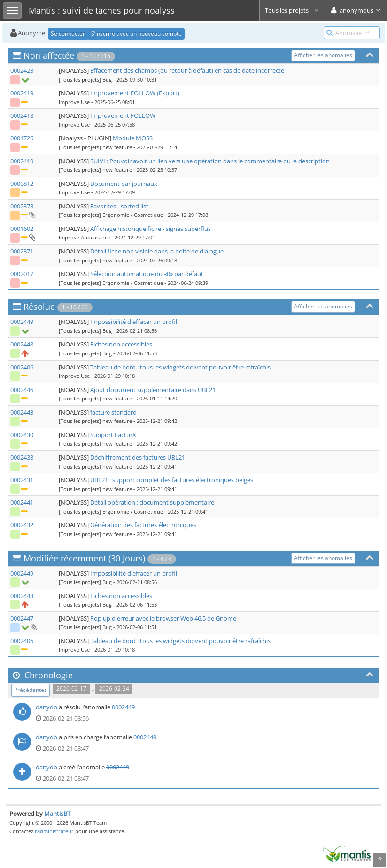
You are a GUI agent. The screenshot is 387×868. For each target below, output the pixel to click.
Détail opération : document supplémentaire (152, 502)
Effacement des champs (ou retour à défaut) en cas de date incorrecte (187, 70)
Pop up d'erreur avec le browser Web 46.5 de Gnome (163, 618)
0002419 (22, 93)
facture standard (113, 412)
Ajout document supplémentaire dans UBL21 (153, 390)
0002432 (22, 525)
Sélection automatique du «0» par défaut (147, 274)
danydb (46, 707)
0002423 (22, 70)
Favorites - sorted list (119, 206)
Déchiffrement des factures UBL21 (138, 457)
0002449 (22, 322)
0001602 (22, 229)
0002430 (22, 435)
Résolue (39, 307)
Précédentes (31, 690)
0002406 (22, 367)
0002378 (22, 206)
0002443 (22, 412)
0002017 (22, 274)
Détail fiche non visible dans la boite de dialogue (157, 251)
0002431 (22, 480)
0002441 (22, 502)
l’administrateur (54, 831)
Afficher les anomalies (323, 55)
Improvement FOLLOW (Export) (135, 93)
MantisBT (57, 814)
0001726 (22, 138)
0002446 (22, 390)
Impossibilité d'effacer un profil (134, 322)
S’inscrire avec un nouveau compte (136, 34)
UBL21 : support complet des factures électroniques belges (172, 480)
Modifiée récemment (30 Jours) (84, 558)
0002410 (22, 161)
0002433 (22, 457)
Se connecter (68, 34)
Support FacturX (113, 435)
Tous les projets (292, 10)
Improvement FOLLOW (123, 115)
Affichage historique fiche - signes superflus (151, 229)
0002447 (22, 618)
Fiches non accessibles (121, 344)
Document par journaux (124, 184)
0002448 (22, 344)
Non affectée (49, 55)
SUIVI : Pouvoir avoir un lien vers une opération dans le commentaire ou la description (210, 161)
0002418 (22, 115)
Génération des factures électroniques (143, 525)
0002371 (22, 251)
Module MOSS (133, 138)
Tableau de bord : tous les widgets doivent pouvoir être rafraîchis (180, 367)
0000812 (22, 184)
